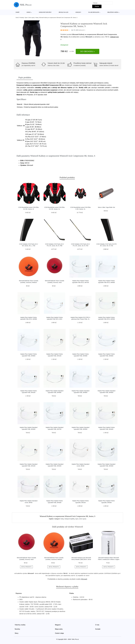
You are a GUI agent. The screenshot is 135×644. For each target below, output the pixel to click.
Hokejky (78, 12)
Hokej (29, 12)
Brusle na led (64, 12)
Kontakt (98, 629)
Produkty (22, 18)
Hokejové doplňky (45, 12)
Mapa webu (59, 629)
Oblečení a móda (113, 12)
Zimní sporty (31, 18)
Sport (26, 18)
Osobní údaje (59, 633)
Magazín (58, 625)
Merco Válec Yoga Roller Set (106, 207)
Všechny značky (20, 625)
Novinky (17, 629)
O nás (97, 625)
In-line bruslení (94, 12)
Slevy (17, 633)
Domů (17, 12)
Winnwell (89, 37)
